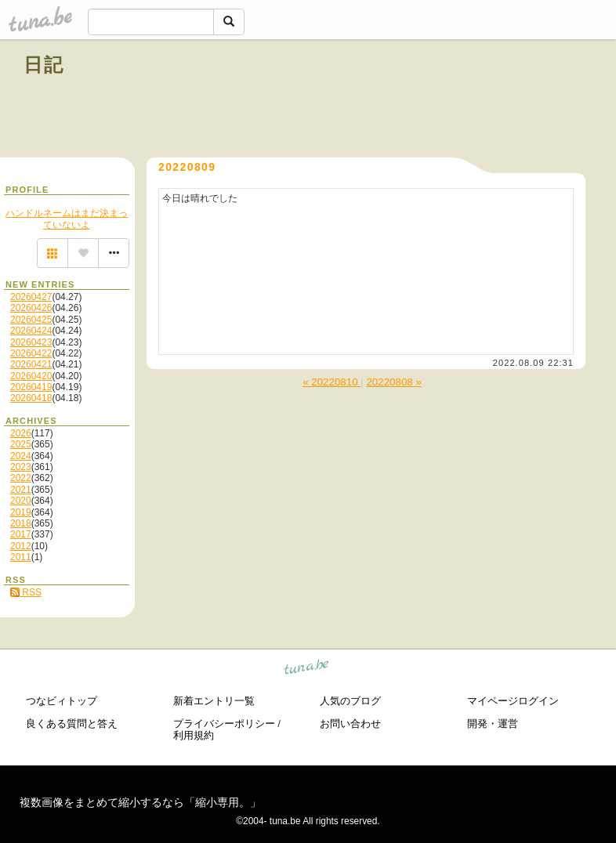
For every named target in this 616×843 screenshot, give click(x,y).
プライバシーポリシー (224, 724)
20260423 (31, 342)
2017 (21, 534)
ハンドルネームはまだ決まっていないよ (67, 219)
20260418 (31, 398)
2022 (21, 478)
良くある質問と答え (72, 724)
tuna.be (307, 669)
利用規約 (194, 735)
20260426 (31, 308)
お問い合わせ (350, 724)
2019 (21, 512)
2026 (21, 433)
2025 (21, 444)
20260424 (31, 331)
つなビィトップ (62, 701)
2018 (21, 523)
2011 (21, 557)
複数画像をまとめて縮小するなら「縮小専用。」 (140, 802)
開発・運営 (493, 724)
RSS (26, 592)
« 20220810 (332, 382)
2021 (21, 490)
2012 (21, 546)
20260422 (31, 353)
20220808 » (393, 382)
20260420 (31, 376)
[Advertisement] (414, 100)
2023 (21, 467)
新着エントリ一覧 (214, 701)
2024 (21, 456)
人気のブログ (350, 701)
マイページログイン (513, 701)
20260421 (31, 364)
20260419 (31, 387)
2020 (21, 501)
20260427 (31, 297)
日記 (44, 65)
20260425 (31, 320)
